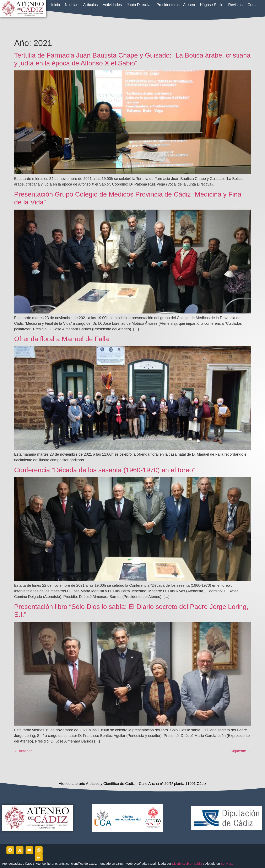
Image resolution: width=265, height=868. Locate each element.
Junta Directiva (139, 5)
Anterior (23, 751)
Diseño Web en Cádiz (187, 864)
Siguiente (241, 751)
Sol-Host (227, 864)
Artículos (91, 5)
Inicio (55, 5)
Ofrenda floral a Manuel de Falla (62, 339)
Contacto (255, 5)
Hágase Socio (212, 5)
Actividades (112, 5)
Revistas (235, 5)
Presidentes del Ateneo (176, 5)
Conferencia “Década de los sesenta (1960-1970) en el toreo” (105, 470)
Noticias (72, 5)
